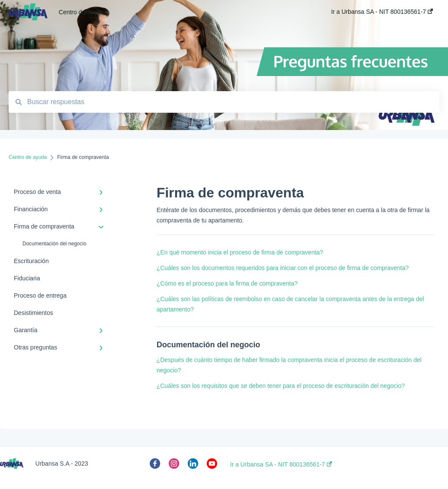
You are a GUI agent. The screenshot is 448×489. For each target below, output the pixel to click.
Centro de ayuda (81, 12)
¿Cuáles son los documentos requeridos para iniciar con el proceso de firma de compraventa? (283, 268)
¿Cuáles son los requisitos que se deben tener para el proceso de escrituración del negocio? (281, 386)
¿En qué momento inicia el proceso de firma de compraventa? (240, 252)
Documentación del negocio (54, 244)
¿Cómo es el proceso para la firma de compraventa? (227, 283)
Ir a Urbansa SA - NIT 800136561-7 (281, 464)
